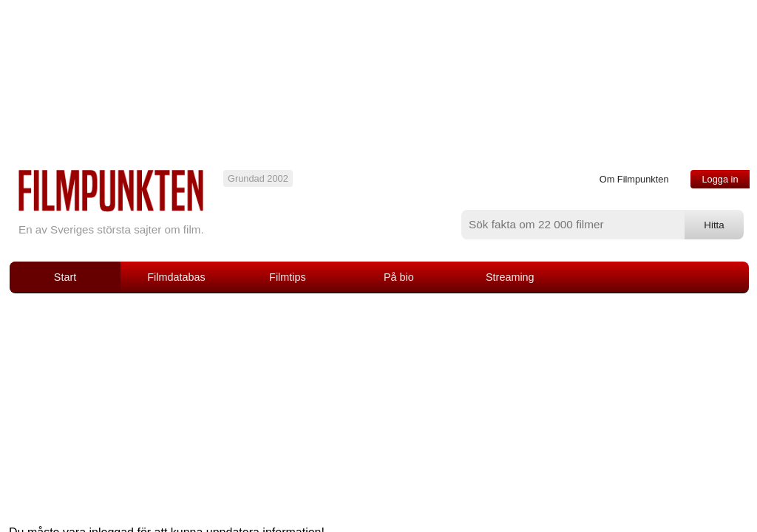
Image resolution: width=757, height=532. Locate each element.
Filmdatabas (176, 277)
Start (65, 277)
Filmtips (288, 277)
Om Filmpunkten (634, 179)
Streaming (510, 277)
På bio (399, 277)
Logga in (720, 179)
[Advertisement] (378, 404)
